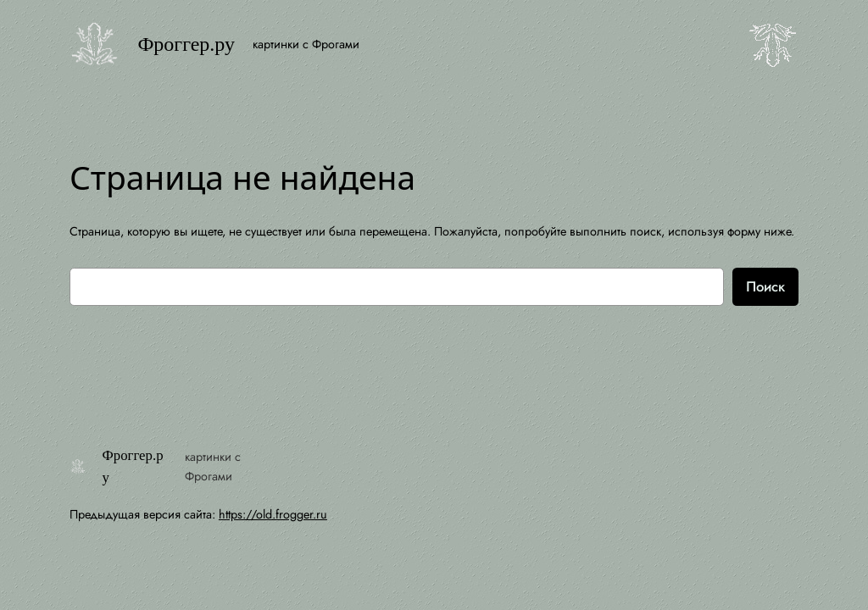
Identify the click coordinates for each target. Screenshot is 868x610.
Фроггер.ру (186, 44)
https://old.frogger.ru (273, 514)
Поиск (765, 286)
